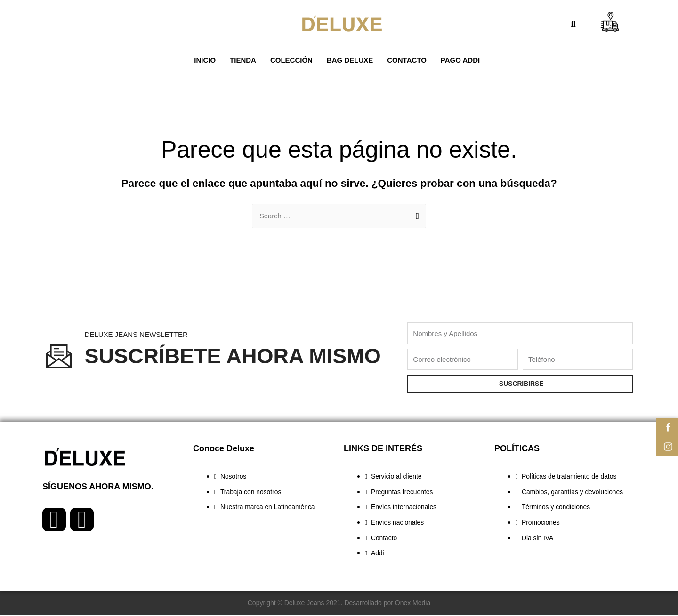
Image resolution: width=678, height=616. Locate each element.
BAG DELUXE (350, 60)
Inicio (205, 60)
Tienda (243, 60)
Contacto (407, 60)
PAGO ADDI (460, 60)
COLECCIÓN (291, 60)
